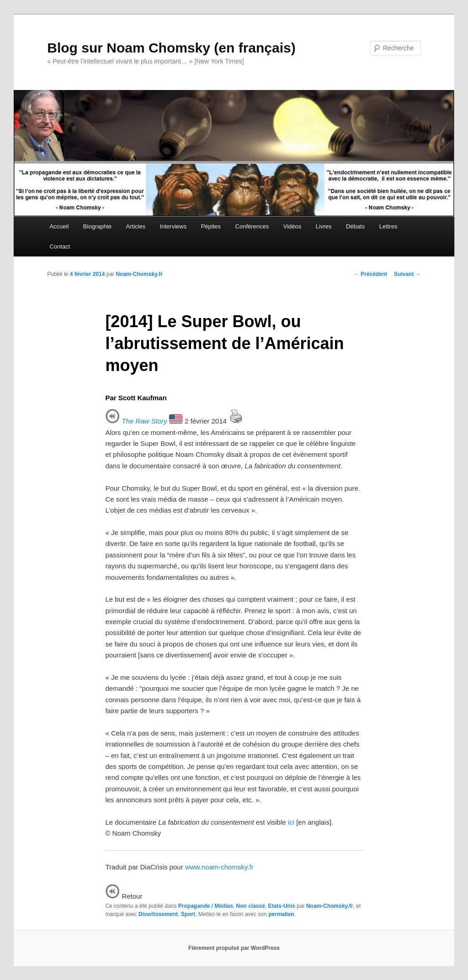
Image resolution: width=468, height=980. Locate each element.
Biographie (97, 226)
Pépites (211, 226)
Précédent (370, 274)
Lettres (388, 226)
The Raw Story (145, 421)
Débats (355, 226)
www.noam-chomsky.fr (219, 867)
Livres (324, 226)
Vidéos (292, 226)
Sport (188, 914)
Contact (60, 246)
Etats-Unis (282, 906)
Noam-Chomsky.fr (139, 274)
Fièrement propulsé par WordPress (234, 948)
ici (291, 822)
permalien (281, 914)
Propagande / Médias (206, 906)
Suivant (407, 274)
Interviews (173, 226)
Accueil (59, 226)
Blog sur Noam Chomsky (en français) (171, 48)
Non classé (251, 906)
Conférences (252, 226)
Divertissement (158, 914)
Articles (136, 226)
